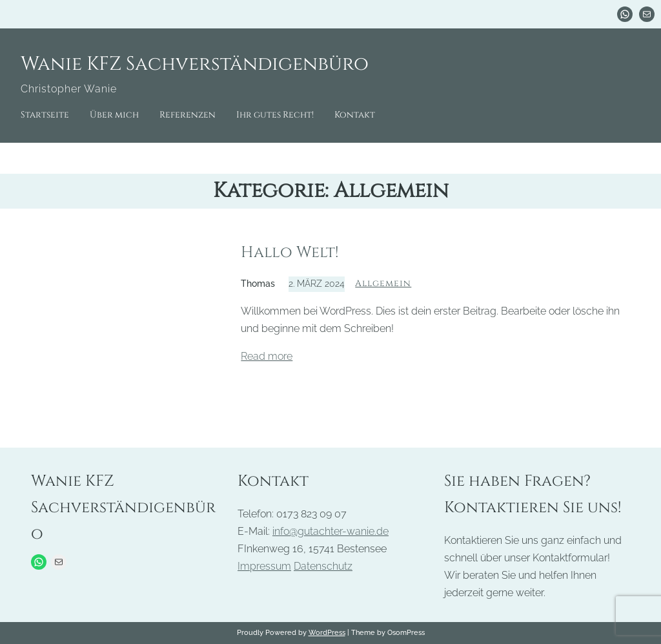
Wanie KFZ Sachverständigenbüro (195, 64)
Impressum (264, 566)
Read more (267, 356)
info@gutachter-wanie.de (330, 531)
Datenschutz (323, 566)
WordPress (327, 632)
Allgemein (383, 284)
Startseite (45, 115)
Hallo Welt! (290, 253)
